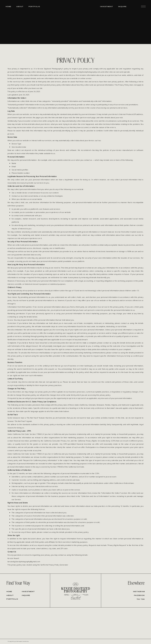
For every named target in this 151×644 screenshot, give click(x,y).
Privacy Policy (11, 641)
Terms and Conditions (23, 641)
